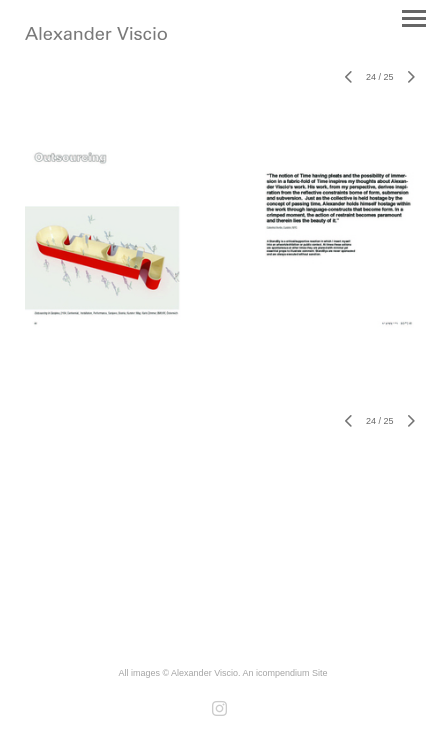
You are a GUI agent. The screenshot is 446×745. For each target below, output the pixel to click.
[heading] (96, 36)
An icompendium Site (284, 673)
